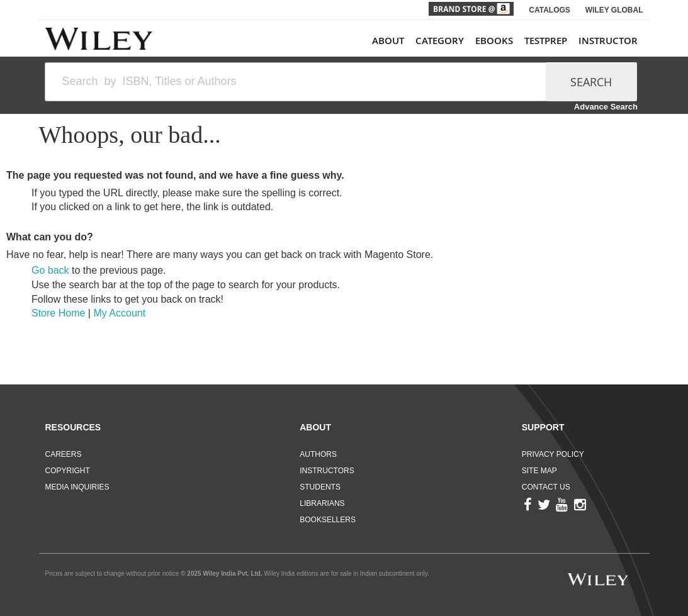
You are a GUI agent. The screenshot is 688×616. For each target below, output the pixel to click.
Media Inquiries (77, 487)
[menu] (505, 41)
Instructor (608, 41)
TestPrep (546, 41)
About (388, 41)
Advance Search (606, 107)
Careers (64, 454)
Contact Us (546, 487)
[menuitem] (505, 41)
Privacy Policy (553, 454)
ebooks (494, 41)
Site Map (539, 471)
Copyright (68, 471)
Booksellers (328, 520)
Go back (50, 270)
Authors (318, 454)
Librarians (322, 503)
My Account (119, 313)
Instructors (327, 471)
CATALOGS (550, 10)
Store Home (58, 313)
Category (440, 41)
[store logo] (99, 39)
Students (320, 487)
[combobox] (301, 82)
